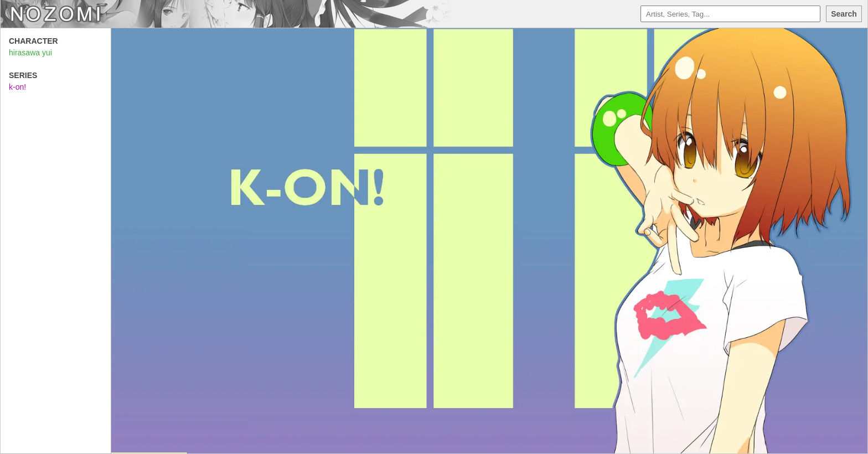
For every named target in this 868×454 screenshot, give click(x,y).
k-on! (17, 87)
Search (844, 14)
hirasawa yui (30, 53)
